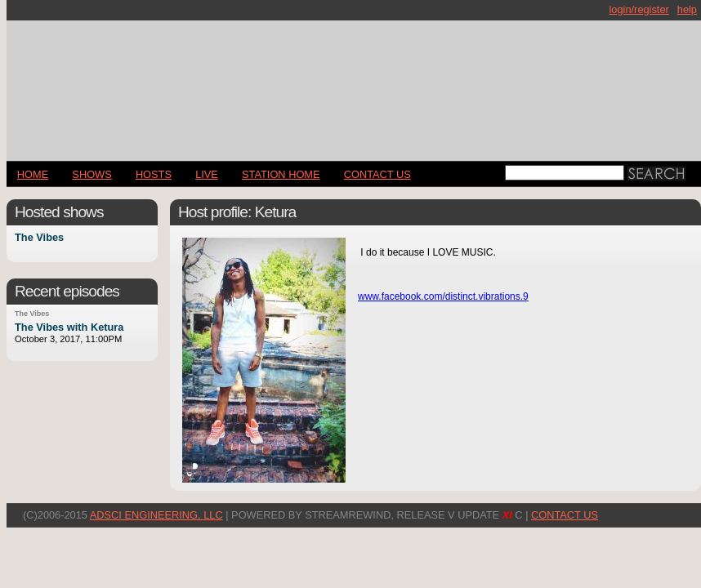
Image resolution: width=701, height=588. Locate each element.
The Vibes (39, 238)
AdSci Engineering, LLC (156, 515)
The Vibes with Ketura (69, 327)
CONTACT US (377, 174)
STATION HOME (281, 174)
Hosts (154, 174)
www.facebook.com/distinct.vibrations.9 (443, 296)
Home (33, 174)
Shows (92, 174)
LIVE (207, 174)
